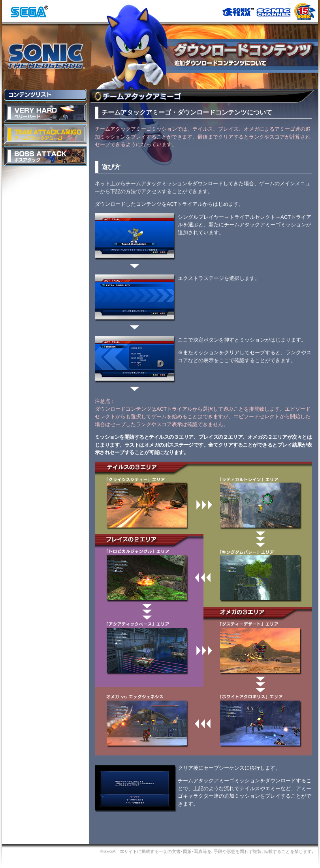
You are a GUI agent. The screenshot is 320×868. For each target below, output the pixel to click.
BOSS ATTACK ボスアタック (45, 156)
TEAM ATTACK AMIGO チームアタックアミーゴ (45, 134)
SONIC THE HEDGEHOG (46, 56)
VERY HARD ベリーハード (45, 113)
